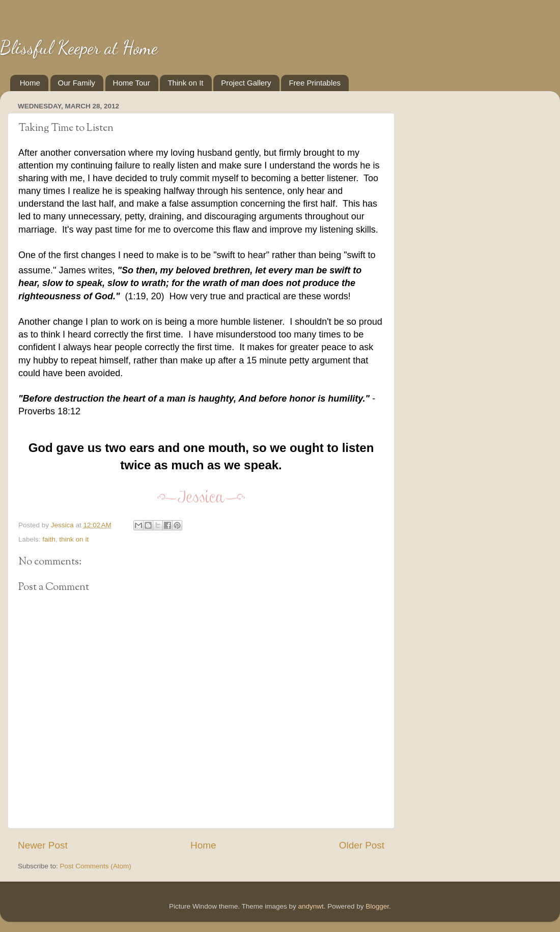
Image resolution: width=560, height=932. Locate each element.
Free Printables (315, 83)
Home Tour (132, 83)
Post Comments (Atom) (96, 866)
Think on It (185, 83)
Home (30, 83)
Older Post (362, 845)
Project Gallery (246, 83)
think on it (74, 539)
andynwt (311, 906)
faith (49, 539)
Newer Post (43, 845)
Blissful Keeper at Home (79, 48)
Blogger (377, 906)
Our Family (77, 83)
